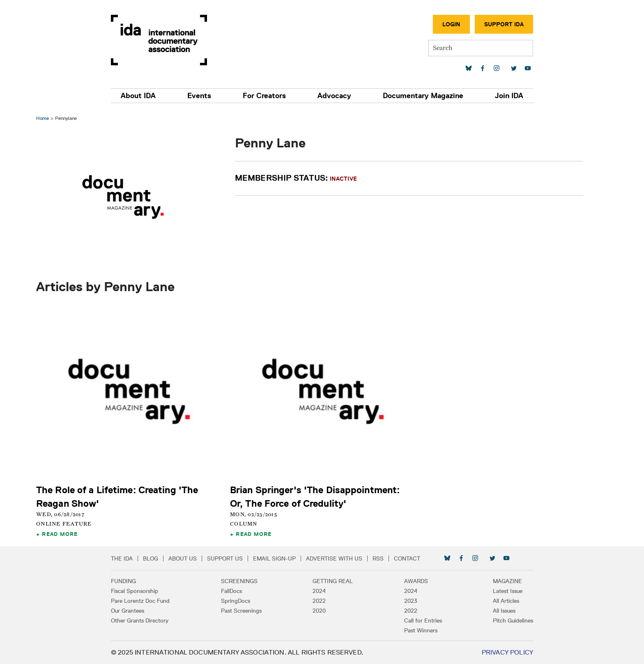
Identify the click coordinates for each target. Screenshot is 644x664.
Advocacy (334, 96)
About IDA (138, 96)
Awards (416, 581)
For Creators (264, 96)
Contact (407, 558)
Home (43, 118)
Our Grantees (128, 611)
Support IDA (504, 24)
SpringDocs (236, 601)
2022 (319, 601)
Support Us (225, 558)
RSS (378, 558)
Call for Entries (423, 620)
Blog (151, 558)
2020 (319, 611)
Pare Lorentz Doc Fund (140, 601)
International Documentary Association (159, 40)
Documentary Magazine (423, 96)
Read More (60, 534)
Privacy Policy (507, 652)
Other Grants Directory (140, 620)
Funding (123, 581)
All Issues (504, 611)
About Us (183, 558)
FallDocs (231, 591)
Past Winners (421, 630)
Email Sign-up (274, 558)
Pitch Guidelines (513, 620)
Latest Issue (508, 591)
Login (451, 24)
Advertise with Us (334, 558)
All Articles (506, 601)
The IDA (122, 558)
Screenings (239, 581)
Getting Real (333, 581)
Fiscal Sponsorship (135, 591)
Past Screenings (241, 611)
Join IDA (509, 96)
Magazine (507, 581)
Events (199, 96)
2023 (411, 601)
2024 (319, 591)
